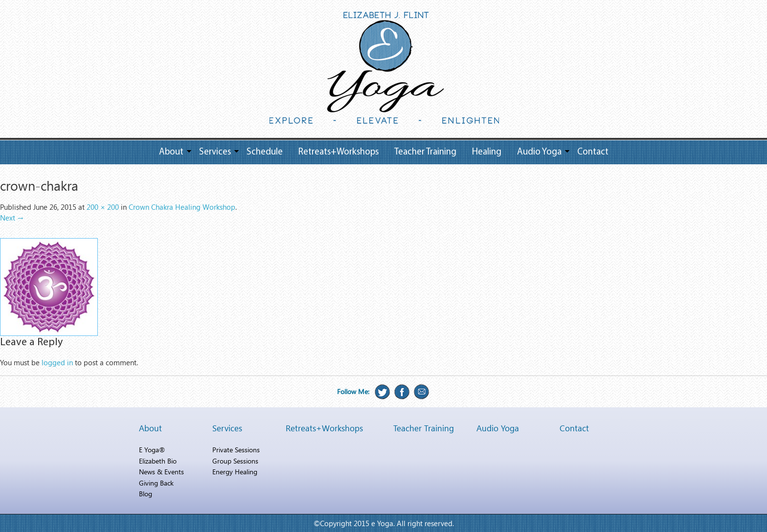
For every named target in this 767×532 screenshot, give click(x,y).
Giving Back (156, 483)
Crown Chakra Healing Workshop (182, 207)
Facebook (402, 392)
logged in (57, 362)
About (171, 152)
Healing (487, 152)
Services (215, 152)
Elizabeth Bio (158, 461)
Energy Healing (235, 472)
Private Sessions (236, 450)
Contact (593, 152)
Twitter (383, 392)
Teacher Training (425, 152)
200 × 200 (103, 207)
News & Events (161, 472)
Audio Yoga (539, 152)
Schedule (265, 152)
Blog (146, 494)
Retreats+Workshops (338, 152)
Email (422, 392)
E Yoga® (152, 450)
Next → (12, 218)
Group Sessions (235, 461)
